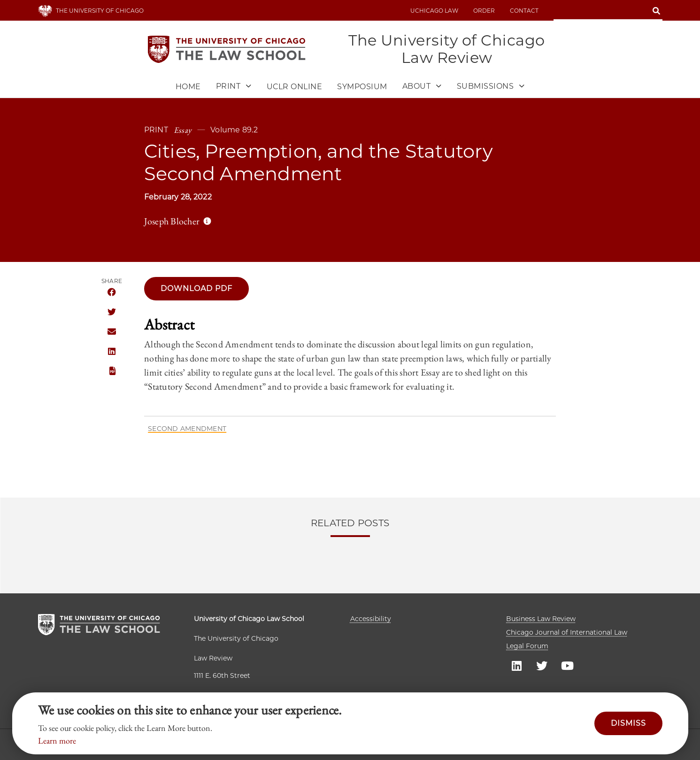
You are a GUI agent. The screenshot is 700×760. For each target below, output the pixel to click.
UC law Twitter (542, 665)
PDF (111, 371)
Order (484, 11)
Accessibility (371, 619)
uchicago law (434, 11)
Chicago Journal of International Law (567, 632)
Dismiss (628, 723)
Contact (524, 11)
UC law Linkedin (516, 665)
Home (188, 87)
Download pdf (196, 288)
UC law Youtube (567, 665)
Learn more (57, 741)
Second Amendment (187, 429)
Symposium (362, 87)
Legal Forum (527, 646)
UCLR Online (295, 87)
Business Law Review (541, 619)
